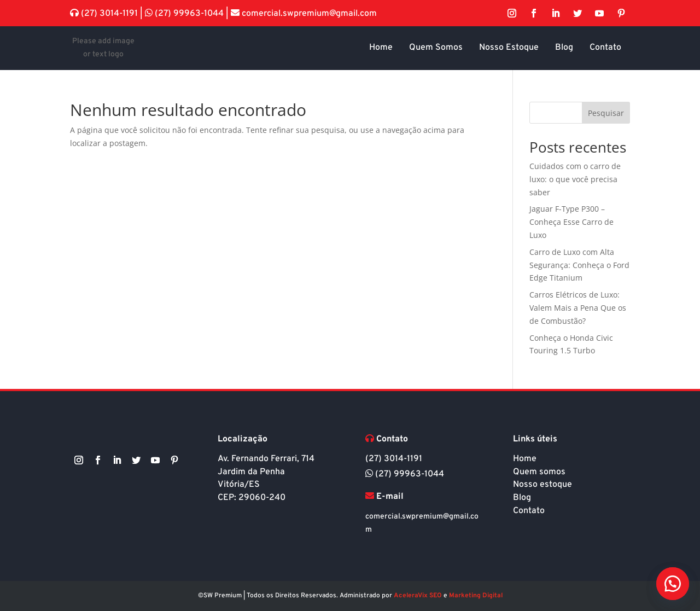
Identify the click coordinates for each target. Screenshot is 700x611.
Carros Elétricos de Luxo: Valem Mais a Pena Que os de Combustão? (578, 308)
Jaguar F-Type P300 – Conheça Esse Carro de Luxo (571, 222)
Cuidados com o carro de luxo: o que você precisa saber (575, 179)
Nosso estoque (542, 485)
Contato (529, 511)
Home (525, 459)
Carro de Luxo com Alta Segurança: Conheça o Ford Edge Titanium (579, 265)
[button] (673, 584)
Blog (522, 498)
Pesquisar (606, 113)
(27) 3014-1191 (109, 14)
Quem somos (539, 472)
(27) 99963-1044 (189, 14)
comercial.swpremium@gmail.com (308, 14)
